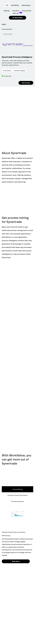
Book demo (16, 561)
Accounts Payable (20, 71)
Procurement (7, 71)
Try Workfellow (17, 18)
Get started (26, 83)
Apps (4, 24)
